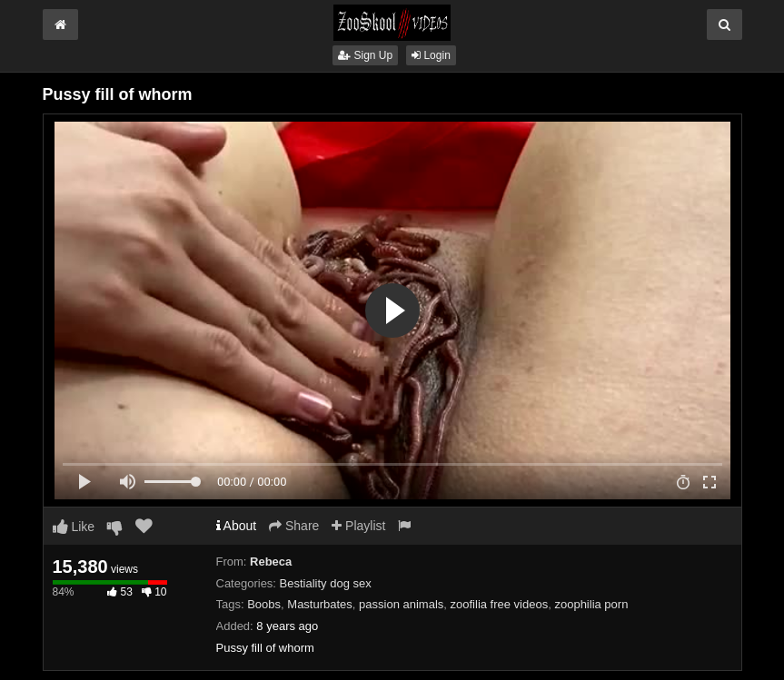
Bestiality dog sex (326, 583)
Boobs (264, 604)
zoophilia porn (591, 604)
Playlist (358, 526)
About (237, 526)
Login (431, 55)
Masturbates (320, 604)
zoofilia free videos (500, 604)
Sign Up (365, 55)
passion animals (401, 604)
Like (74, 527)
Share (294, 526)
